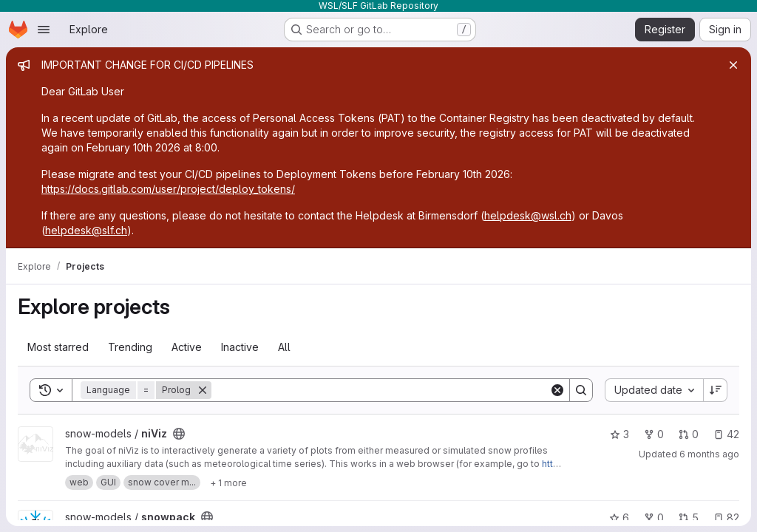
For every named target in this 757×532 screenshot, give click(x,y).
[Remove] (203, 390)
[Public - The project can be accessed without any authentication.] (179, 434)
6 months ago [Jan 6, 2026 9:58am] (709, 454)
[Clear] (557, 390)
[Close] (733, 65)
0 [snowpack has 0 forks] (654, 518)
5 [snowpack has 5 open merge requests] (689, 518)
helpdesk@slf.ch (86, 230)
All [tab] (284, 347)
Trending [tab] (130, 347)
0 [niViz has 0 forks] (654, 434)
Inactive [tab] (240, 347)
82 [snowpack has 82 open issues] (726, 518)
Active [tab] (187, 347)
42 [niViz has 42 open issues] (726, 434)
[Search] (380, 390)
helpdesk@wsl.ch (528, 215)
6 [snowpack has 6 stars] (619, 518)
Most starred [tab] (58, 347)
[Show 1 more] (228, 482)
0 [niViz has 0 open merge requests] (689, 434)
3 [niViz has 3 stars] (619, 434)
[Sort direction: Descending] (716, 390)
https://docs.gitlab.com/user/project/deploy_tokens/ (168, 189)
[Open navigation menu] (44, 30)
